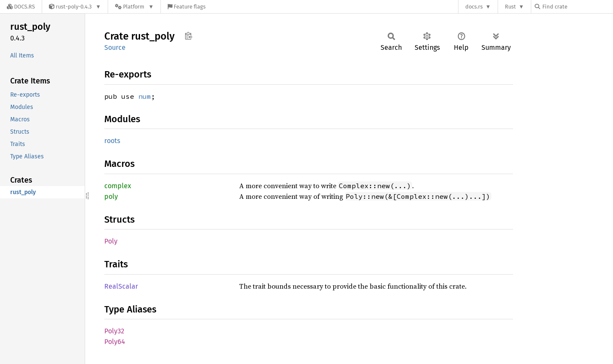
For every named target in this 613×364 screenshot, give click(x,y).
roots (112, 141)
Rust (510, 7)
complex (118, 186)
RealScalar (121, 286)
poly (111, 196)
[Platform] (134, 7)
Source (115, 47)
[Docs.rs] (21, 7)
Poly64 (115, 342)
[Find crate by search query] (577, 7)
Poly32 (114, 331)
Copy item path (188, 36)
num (145, 96)
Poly (111, 241)
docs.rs (474, 7)
